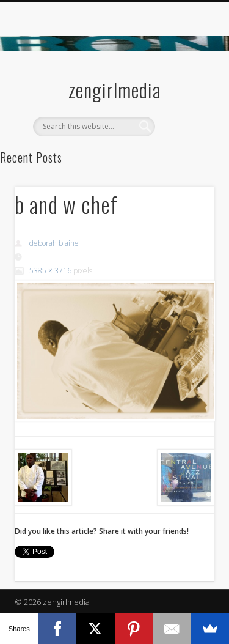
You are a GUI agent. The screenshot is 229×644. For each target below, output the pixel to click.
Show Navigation (185, 109)
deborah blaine (54, 243)
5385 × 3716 (50, 271)
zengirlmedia (115, 90)
